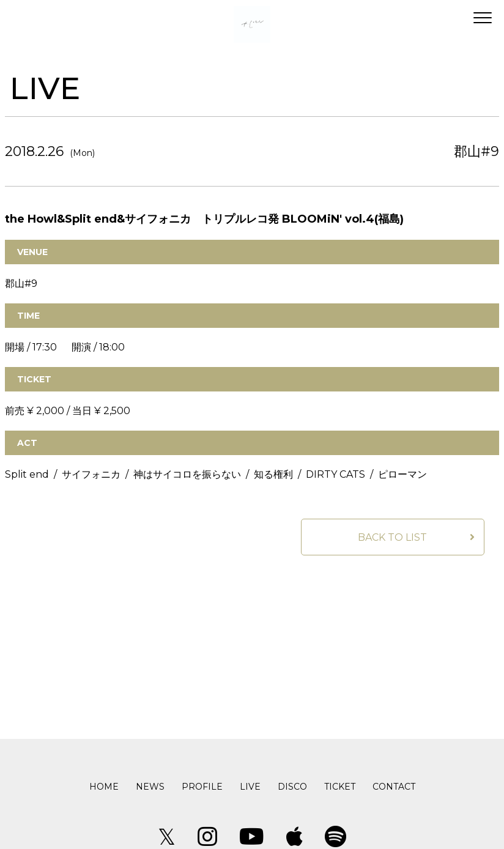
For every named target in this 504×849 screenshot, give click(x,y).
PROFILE (202, 787)
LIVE (250, 787)
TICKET (340, 787)
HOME (104, 787)
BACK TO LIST (392, 537)
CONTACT (394, 787)
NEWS (150, 787)
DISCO (292, 787)
